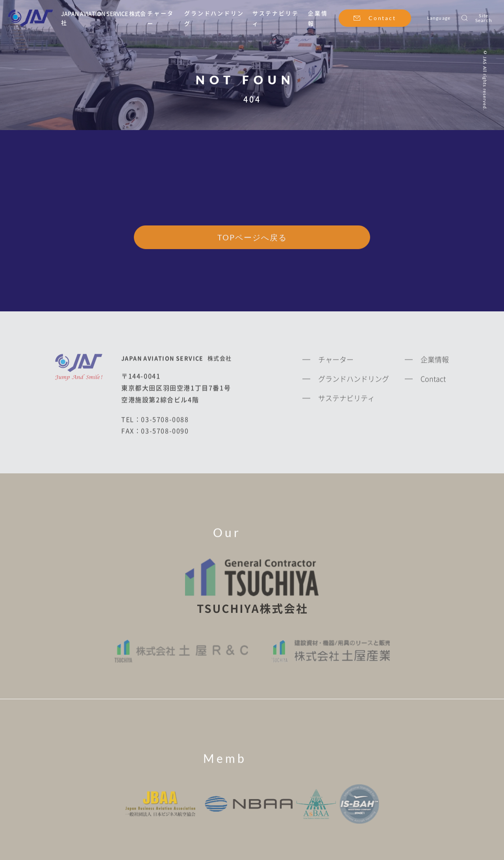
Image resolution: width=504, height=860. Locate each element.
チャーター (336, 362)
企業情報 (435, 362)
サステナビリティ (346, 400)
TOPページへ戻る (252, 238)
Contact (382, 18)
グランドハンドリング (354, 381)
